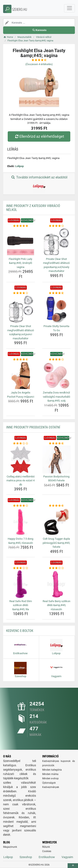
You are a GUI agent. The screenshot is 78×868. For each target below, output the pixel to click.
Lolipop (19, 166)
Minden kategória (52, 770)
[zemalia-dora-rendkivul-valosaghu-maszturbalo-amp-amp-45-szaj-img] (57, 376)
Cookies (47, 851)
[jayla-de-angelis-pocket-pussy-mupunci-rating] (21, 360)
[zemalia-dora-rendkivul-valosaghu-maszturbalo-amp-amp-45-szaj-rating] (57, 360)
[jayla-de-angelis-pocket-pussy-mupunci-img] (21, 376)
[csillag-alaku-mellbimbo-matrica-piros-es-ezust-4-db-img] (21, 459)
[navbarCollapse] (69, 8)
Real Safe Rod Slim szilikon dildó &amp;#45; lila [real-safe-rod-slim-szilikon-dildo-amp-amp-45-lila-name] (21, 605)
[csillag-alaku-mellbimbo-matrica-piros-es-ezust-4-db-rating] (21, 444)
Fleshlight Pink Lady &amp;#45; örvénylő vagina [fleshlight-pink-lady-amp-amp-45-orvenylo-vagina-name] (20, 263)
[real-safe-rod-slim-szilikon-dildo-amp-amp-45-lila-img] (21, 584)
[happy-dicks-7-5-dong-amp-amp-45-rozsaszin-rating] (21, 506)
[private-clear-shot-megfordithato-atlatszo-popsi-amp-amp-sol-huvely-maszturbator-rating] (57, 226)
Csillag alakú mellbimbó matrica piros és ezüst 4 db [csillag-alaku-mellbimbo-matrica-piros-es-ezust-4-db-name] (20, 481)
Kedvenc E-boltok (20, 631)
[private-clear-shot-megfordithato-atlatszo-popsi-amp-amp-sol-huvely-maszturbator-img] (57, 242)
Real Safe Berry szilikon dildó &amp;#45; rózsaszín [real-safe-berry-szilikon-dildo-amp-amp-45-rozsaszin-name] (56, 605)
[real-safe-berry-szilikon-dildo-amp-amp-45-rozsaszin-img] (57, 584)
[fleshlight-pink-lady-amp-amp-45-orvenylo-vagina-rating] (21, 226)
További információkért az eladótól (39, 184)
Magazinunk (10, 847)
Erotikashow (47, 857)
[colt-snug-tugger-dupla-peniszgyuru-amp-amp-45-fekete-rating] (57, 506)
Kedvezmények (51, 787)
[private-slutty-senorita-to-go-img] (57, 309)
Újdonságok (49, 783)
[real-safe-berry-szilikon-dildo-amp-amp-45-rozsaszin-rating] (57, 568)
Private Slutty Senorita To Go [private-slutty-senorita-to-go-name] (56, 328)
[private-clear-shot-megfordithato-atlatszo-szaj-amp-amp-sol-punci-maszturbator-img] (21, 309)
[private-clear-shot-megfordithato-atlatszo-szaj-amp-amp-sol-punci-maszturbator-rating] (21, 293)
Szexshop (26, 857)
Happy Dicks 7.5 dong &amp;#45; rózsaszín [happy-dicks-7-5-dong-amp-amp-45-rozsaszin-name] (20, 541)
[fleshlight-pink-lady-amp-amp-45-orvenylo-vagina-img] (21, 242)
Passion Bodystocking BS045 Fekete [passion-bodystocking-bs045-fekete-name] (56, 479)
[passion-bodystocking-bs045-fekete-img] (57, 459)
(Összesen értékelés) (39, 64)
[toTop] (73, 866)
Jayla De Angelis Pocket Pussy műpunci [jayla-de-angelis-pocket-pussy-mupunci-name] (21, 395)
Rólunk (46, 847)
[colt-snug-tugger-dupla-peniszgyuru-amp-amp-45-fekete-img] (57, 522)
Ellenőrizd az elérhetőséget (39, 136)
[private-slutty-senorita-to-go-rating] (57, 293)
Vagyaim (67, 857)
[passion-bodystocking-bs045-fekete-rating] (57, 444)
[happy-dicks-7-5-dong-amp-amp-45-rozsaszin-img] (21, 522)
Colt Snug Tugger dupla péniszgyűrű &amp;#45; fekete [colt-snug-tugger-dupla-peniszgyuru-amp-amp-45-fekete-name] (56, 543)
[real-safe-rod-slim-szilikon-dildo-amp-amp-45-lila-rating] (21, 568)
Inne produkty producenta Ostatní (33, 427)
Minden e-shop (50, 778)
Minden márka (50, 774)
